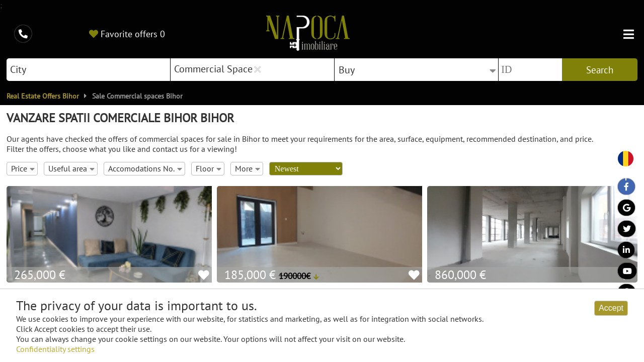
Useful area (71, 168)
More (248, 168)
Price (23, 168)
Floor (209, 168)
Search (600, 70)
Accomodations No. (145, 168)
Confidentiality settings (55, 349)
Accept (611, 308)
